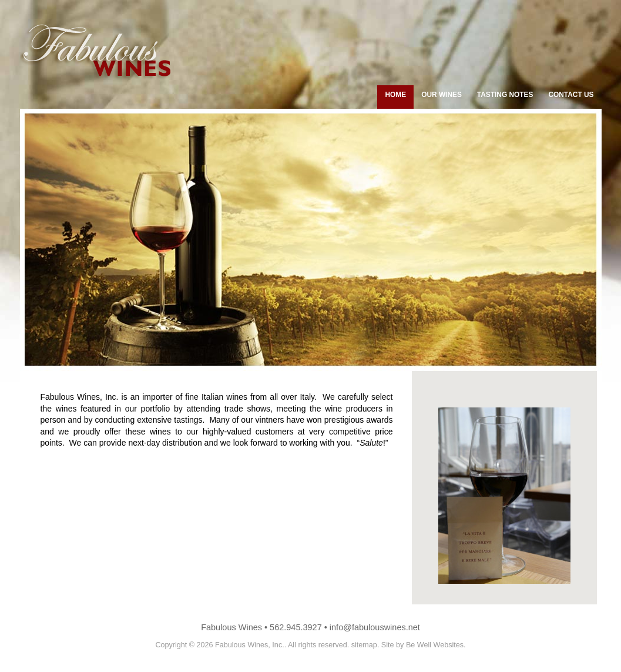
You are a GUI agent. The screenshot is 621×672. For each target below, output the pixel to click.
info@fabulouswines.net (375, 627)
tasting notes (505, 95)
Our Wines (442, 95)
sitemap (364, 645)
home (395, 95)
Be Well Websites (435, 645)
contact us (571, 95)
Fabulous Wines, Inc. (250, 645)
